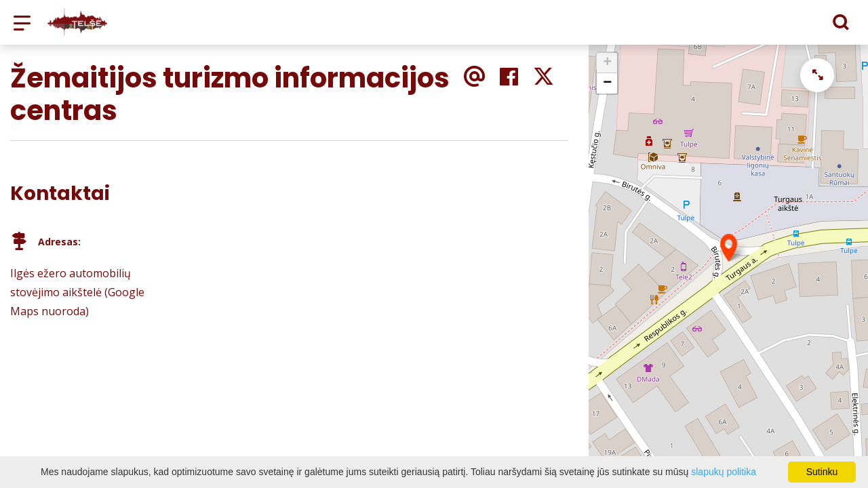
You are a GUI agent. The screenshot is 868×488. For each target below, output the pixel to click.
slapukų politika (724, 472)
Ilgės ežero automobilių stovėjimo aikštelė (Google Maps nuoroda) (77, 292)
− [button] (607, 83)
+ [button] (607, 63)
